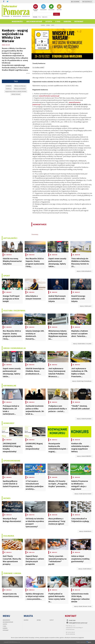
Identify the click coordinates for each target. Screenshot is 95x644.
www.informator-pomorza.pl (49, 96)
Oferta (49, 21)
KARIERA (67, 21)
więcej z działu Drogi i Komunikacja (82, 381)
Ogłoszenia (45, 17)
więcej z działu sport (86, 306)
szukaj (57, 14)
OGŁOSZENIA (51, 7)
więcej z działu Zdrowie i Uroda (83, 606)
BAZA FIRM (59, 7)
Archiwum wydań (34, 21)
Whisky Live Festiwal (20, 89)
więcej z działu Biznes (85, 531)
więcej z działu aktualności (84, 271)
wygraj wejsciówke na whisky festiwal (16, 91)
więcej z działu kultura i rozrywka (82, 344)
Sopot (53, 25)
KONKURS (9, 86)
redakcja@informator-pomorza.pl (78, 623)
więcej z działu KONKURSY (84, 456)
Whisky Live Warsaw (20, 86)
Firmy (40, 17)
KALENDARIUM (43, 7)
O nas (58, 21)
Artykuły (35, 17)
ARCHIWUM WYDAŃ (35, 8)
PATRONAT (79, 21)
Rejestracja (87, 2)
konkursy (9, 89)
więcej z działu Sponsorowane (83, 494)
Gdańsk (43, 25)
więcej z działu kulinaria (85, 569)
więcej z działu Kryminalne (84, 419)
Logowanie (75, 2)
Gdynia (48, 25)
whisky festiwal (16, 94)
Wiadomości (17, 21)
